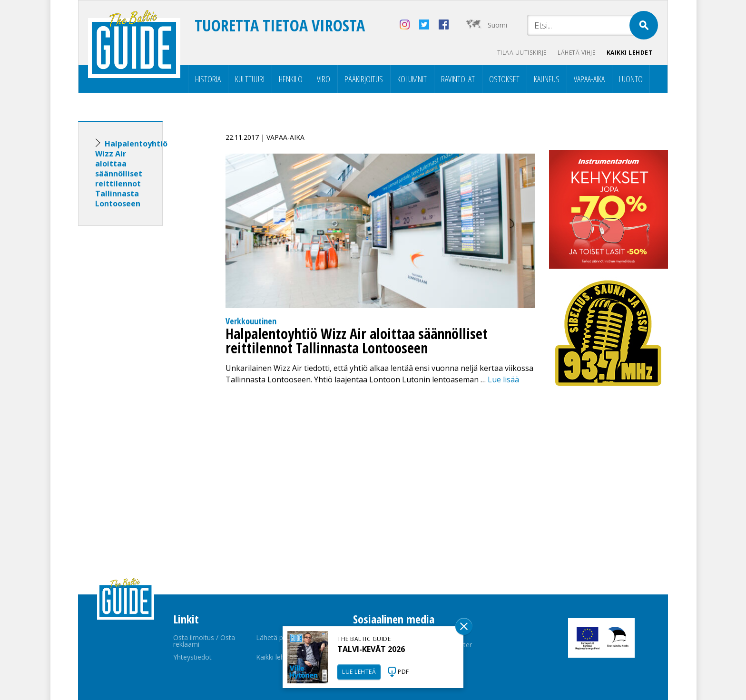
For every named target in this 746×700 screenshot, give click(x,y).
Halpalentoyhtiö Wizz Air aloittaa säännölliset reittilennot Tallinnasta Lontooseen (131, 174)
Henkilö (291, 79)
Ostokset (504, 79)
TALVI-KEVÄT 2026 (371, 649)
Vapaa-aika (589, 79)
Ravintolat (458, 79)
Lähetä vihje (576, 53)
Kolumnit (412, 79)
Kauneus (547, 79)
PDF (403, 672)
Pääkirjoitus (364, 79)
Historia (208, 79)
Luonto (631, 79)
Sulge (464, 626)
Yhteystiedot (192, 657)
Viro (324, 79)
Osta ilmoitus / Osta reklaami (204, 641)
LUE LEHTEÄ (359, 672)
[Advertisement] (137, 383)
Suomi (497, 25)
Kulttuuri (250, 79)
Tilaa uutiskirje (521, 53)
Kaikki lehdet (630, 53)
